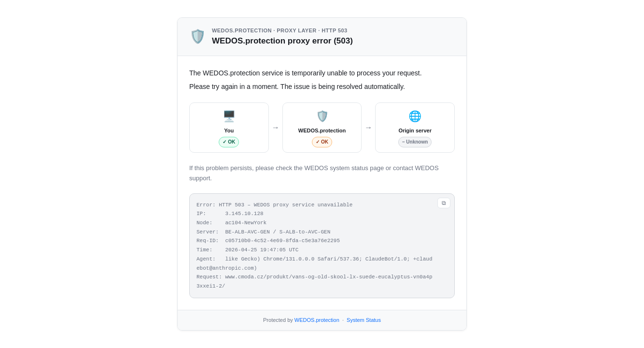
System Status (364, 320)
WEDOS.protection (317, 320)
